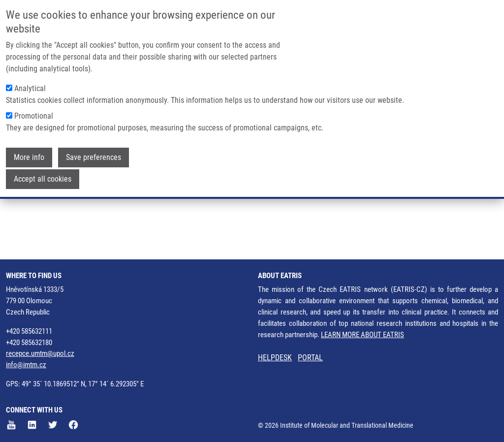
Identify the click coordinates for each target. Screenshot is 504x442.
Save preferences (94, 156)
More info (29, 156)
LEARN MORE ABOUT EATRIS (362, 335)
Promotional (34, 114)
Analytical (30, 87)
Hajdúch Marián (80, 202)
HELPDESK (275, 358)
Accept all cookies (43, 177)
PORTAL (310, 358)
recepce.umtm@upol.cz (40, 353)
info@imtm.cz (26, 365)
